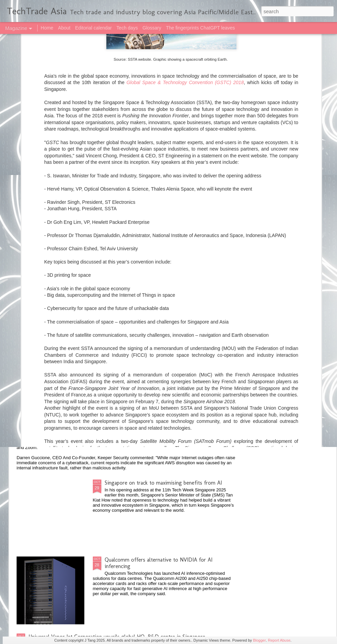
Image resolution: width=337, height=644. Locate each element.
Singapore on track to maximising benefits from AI (163, 483)
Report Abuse (279, 640)
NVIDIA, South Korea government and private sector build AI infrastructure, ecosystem (165, 299)
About (64, 28)
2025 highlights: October (57, 425)
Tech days (127, 28)
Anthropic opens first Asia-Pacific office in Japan (84, 373)
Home (47, 28)
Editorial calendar (93, 28)
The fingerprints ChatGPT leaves (201, 28)
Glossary (152, 28)
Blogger (259, 640)
